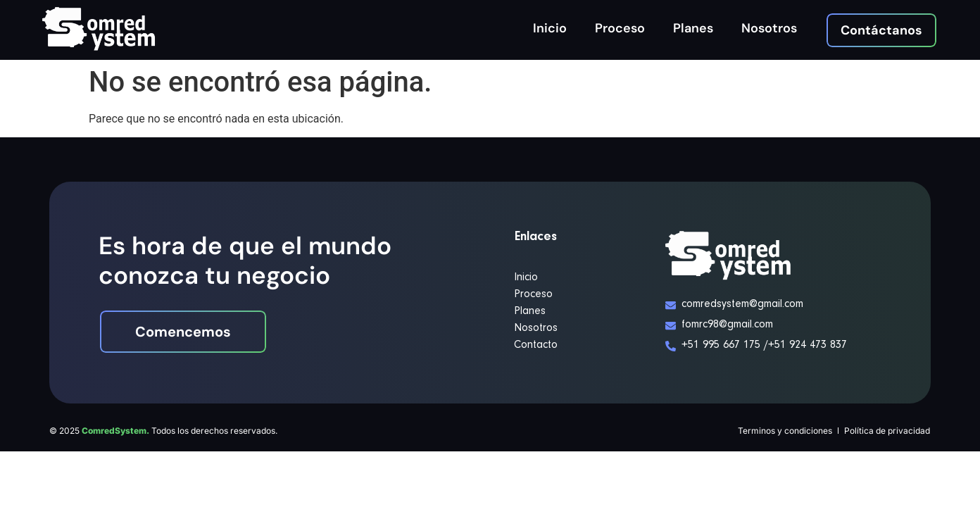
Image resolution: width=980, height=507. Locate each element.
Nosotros (769, 28)
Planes (693, 28)
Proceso (620, 28)
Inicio (550, 28)
